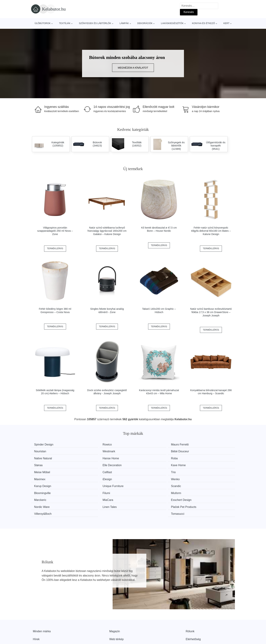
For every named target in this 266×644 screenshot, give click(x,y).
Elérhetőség (193, 616)
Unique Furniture (203, 471)
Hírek (36, 616)
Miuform (197, 477)
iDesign (40, 471)
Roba (39, 458)
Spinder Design (45, 445)
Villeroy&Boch (149, 491)
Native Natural (149, 451)
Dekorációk (145, 23)
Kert (226, 23)
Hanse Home (201, 451)
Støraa (92, 458)
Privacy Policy (118, 624)
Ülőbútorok (43, 23)
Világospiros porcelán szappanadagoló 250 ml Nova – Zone (55, 231)
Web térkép (116, 616)
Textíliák (65, 23)
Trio (142, 464)
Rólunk (190, 608)
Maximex (198, 464)
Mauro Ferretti (149, 445)
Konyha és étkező (204, 23)
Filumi (144, 477)
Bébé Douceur (97, 451)
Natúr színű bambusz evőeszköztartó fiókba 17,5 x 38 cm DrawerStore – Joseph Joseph (211, 312)
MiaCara (93, 484)
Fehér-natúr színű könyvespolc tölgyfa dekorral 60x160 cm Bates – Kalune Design (211, 231)
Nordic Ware (200, 484)
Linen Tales (43, 491)
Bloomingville (96, 477)
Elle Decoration (150, 458)
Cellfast (93, 464)
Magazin (115, 608)
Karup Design (149, 471)
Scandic (40, 477)
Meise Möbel (43, 464)
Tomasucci (199, 491)
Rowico (92, 445)
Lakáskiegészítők (172, 23)
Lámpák (124, 23)
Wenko (92, 471)
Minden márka (42, 608)
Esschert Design (150, 484)
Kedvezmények (42, 624)
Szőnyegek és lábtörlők (95, 23)
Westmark (42, 451)
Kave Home (200, 458)
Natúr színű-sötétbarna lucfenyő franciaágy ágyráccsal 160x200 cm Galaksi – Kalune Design (107, 231)
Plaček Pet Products (100, 491)
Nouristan (198, 445)
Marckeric (42, 484)
